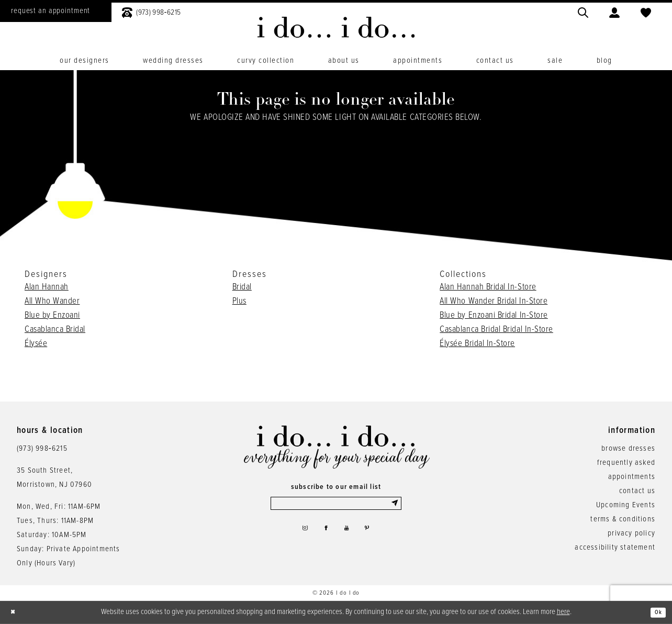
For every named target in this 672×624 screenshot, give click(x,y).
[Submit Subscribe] (394, 506)
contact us (637, 491)
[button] (614, 11)
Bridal (242, 287)
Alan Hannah (47, 287)
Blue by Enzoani (52, 316)
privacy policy (631, 533)
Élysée (36, 344)
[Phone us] (151, 11)
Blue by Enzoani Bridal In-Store (494, 316)
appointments (632, 477)
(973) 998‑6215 (42, 449)
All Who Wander (52, 302)
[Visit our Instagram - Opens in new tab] (297, 536)
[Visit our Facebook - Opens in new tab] (323, 536)
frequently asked (626, 463)
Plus (239, 302)
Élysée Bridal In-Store (477, 344)
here (563, 612)
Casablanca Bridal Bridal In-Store (496, 330)
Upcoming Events (626, 505)
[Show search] (583, 11)
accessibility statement (615, 548)
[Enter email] (336, 506)
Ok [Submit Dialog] (656, 612)
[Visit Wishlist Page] (646, 11)
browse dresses (628, 449)
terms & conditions (623, 519)
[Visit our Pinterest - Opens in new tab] (374, 536)
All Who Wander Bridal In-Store (494, 302)
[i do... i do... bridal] (336, 27)
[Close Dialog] (16, 613)
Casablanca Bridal (55, 330)
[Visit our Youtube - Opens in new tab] (349, 536)
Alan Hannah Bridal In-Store (488, 287)
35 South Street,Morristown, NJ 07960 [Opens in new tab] (54, 478)
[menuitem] (151, 11)
